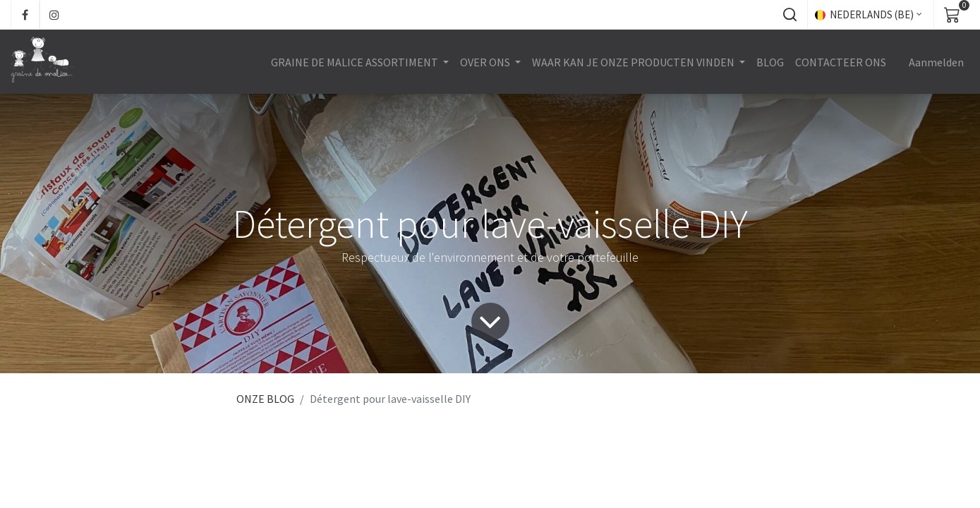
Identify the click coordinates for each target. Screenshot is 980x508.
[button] (790, 15)
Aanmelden (936, 62)
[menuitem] (770, 62)
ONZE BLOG (265, 399)
